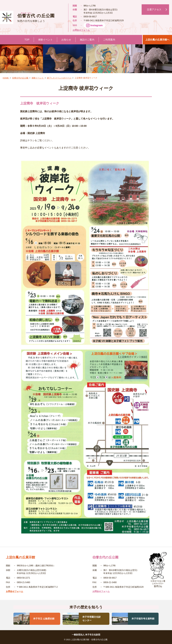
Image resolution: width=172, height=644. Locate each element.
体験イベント (45, 40)
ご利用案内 (109, 40)
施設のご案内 (87, 40)
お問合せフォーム (81, 30)
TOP (27, 40)
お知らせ (66, 40)
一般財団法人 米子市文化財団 (86, 635)
